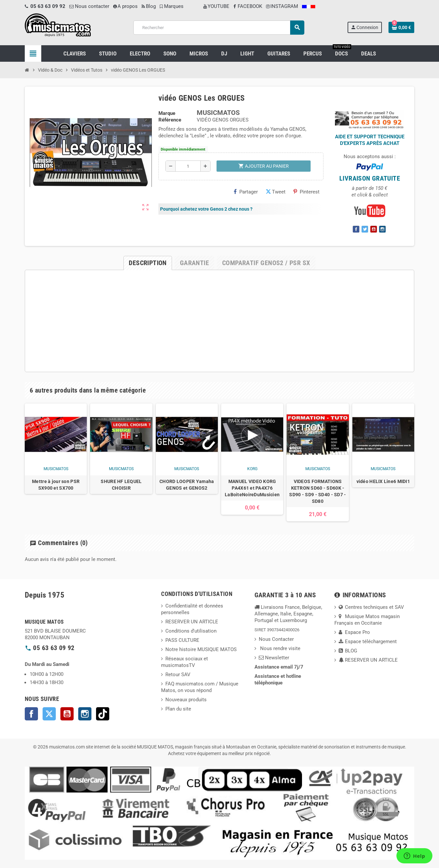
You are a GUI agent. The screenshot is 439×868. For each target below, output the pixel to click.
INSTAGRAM (282, 6)
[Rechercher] (219, 28)
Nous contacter (89, 6)
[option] (56, 462)
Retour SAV (178, 675)
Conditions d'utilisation (191, 631)
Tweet (276, 192)
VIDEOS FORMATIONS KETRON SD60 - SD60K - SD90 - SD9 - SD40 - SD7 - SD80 (318, 491)
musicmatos (56, 469)
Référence (170, 120)
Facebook (31, 714)
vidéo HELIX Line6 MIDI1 (383, 481)
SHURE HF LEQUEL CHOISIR (121, 485)
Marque (167, 113)
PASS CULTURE (182, 640)
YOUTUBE (216, 6)
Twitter (49, 714)
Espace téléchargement (368, 642)
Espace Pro (354, 632)
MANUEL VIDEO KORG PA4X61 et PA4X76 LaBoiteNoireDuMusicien (252, 488)
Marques (172, 6)
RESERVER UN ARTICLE (192, 622)
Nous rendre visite (280, 648)
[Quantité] (188, 166)
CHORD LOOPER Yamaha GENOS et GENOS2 (187, 485)
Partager (246, 192)
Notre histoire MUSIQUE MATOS (201, 649)
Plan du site (178, 709)
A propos (125, 6)
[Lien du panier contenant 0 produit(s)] (401, 27)
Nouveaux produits (186, 700)
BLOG (348, 651)
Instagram (85, 714)
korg (252, 469)
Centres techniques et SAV (371, 607)
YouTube (67, 714)
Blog (149, 6)
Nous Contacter (276, 639)
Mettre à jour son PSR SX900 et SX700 (56, 485)
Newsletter (274, 658)
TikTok (103, 714)
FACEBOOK (248, 6)
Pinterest (306, 192)
